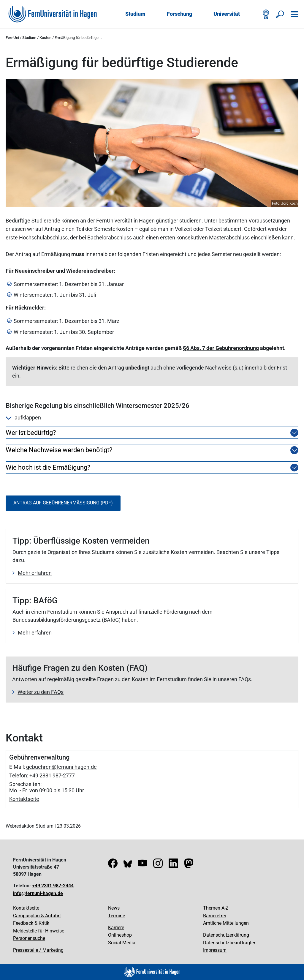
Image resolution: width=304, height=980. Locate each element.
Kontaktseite (24, 799)
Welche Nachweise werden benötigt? (59, 450)
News (114, 908)
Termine (117, 916)
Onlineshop (120, 935)
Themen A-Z (216, 908)
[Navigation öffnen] (294, 14)
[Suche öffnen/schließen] (280, 14)
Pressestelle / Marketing (38, 950)
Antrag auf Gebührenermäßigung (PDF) (63, 503)
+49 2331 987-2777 (52, 775)
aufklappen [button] (23, 418)
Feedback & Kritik (31, 923)
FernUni (12, 38)
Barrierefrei (214, 916)
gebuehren (39, 767)
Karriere (116, 928)
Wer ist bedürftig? (31, 433)
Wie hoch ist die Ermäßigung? (48, 468)
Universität (227, 14)
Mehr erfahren (35, 573)
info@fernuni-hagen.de (38, 893)
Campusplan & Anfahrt (37, 916)
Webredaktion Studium (30, 826)
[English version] (266, 14)
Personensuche (29, 938)
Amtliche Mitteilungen (226, 923)
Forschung (179, 14)
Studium (135, 14)
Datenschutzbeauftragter (229, 943)
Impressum (215, 950)
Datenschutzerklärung (226, 935)
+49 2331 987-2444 (53, 886)
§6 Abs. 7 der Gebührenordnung (221, 348)
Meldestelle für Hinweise (39, 931)
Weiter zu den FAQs (41, 692)
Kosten (45, 38)
